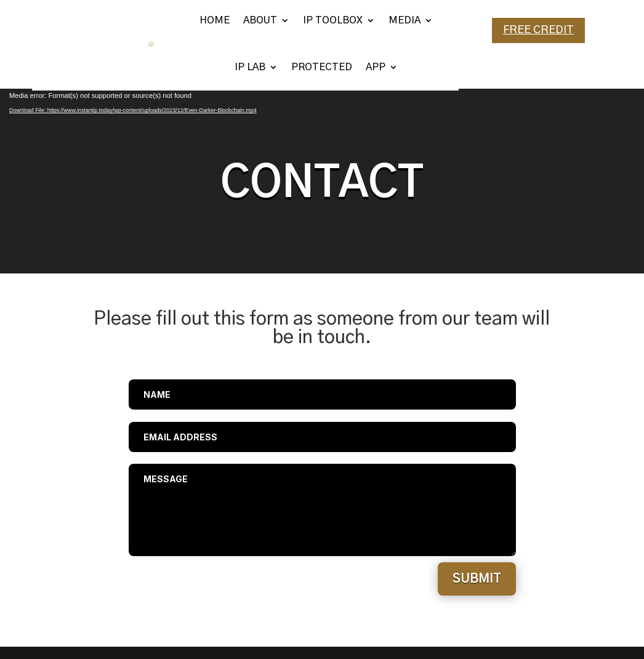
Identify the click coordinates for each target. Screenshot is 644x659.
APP (376, 67)
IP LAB (250, 67)
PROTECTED (322, 67)
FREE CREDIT (538, 30)
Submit (477, 579)
